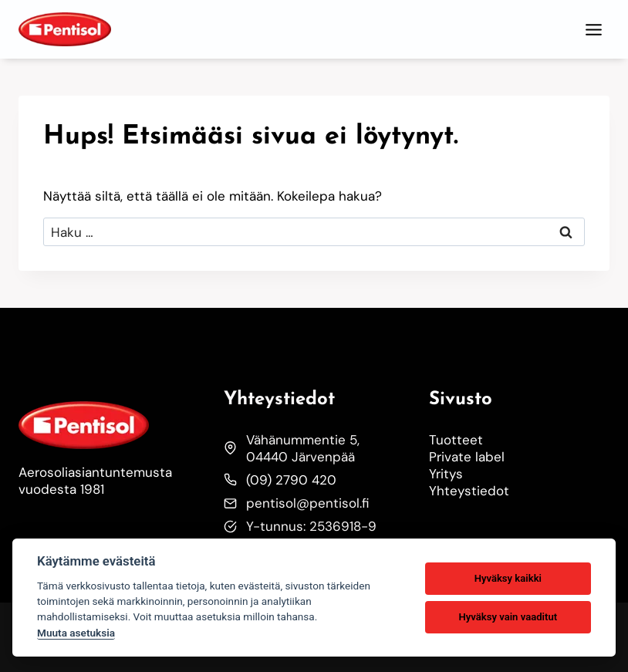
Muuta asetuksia (76, 633)
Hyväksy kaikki (508, 578)
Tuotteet (456, 440)
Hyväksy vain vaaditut (508, 617)
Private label (467, 457)
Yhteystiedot (469, 491)
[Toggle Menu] (594, 30)
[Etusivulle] (109, 425)
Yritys (446, 474)
